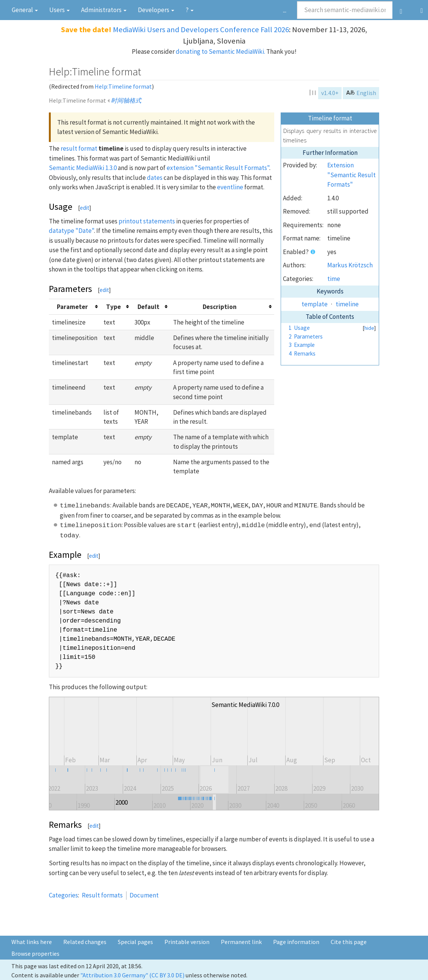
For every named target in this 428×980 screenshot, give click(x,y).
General (25, 10)
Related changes (85, 942)
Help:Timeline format (123, 86)
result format (79, 148)
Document (144, 895)
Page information (296, 942)
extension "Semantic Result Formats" (218, 168)
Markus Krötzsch (350, 265)
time (334, 279)
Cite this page (349, 942)
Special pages (135, 942)
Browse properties (35, 953)
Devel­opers (156, 10)
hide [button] (369, 328)
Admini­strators (104, 10)
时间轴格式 (126, 100)
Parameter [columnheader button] (72, 307)
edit (85, 208)
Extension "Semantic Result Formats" (351, 175)
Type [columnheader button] (113, 307)
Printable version (187, 942)
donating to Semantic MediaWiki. (220, 51)
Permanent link (241, 942)
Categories (63, 895)
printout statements (147, 221)
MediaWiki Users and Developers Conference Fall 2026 (201, 30)
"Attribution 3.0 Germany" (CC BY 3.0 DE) (132, 975)
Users (59, 10)
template (315, 304)
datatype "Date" (71, 231)
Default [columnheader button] (148, 307)
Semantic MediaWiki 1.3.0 (83, 168)
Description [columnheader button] (220, 307)
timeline (347, 304)
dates (155, 178)
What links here (32, 942)
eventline (230, 187)
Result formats (102, 895)
